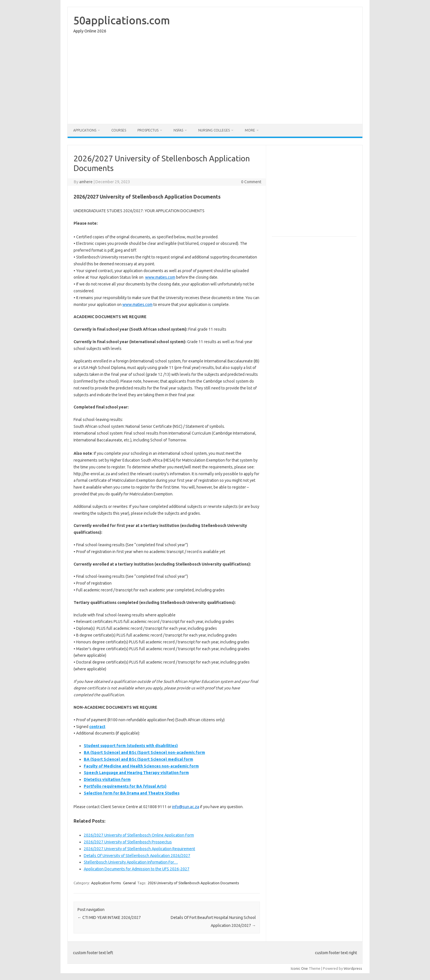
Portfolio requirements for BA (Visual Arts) (125, 786)
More (250, 130)
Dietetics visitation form (107, 779)
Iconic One (299, 968)
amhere (86, 182)
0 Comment (251, 182)
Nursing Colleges (214, 130)
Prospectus (148, 130)
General (129, 883)
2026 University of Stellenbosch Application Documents (193, 883)
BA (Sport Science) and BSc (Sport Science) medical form (138, 759)
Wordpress (353, 968)
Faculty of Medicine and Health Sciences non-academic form (141, 766)
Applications (85, 130)
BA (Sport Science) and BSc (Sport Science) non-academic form (144, 752)
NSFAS (178, 130)
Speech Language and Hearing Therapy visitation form (136, 773)
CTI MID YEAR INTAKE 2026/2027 (109, 918)
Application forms (106, 883)
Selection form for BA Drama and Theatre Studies (132, 793)
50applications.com (122, 20)
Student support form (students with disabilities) (131, 746)
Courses (119, 130)
